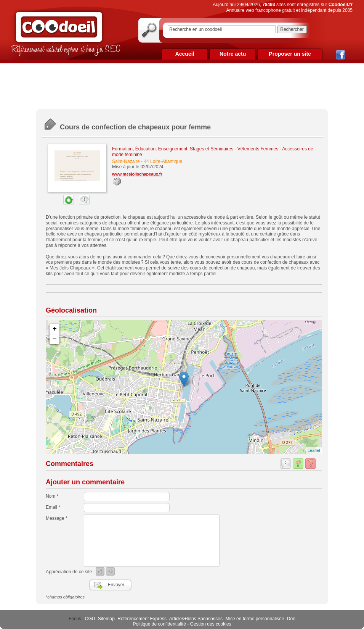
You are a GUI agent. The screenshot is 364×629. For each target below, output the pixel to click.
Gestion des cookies (211, 624)
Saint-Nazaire (126, 161)
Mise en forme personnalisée (255, 619)
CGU (90, 619)
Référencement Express (142, 619)
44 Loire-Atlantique (163, 161)
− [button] (55, 339)
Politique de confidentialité (159, 624)
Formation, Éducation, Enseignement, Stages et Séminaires (173, 149)
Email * (53, 507)
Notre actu (233, 54)
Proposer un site (290, 54)
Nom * (52, 496)
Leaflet (314, 450)
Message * (57, 518)
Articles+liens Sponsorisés (196, 619)
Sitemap (106, 619)
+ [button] (55, 329)
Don (291, 619)
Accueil (185, 54)
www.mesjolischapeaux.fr (137, 174)
